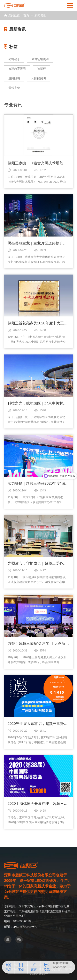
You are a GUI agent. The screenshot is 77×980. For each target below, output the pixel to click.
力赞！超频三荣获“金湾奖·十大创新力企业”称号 (39, 644)
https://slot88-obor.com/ (62, 965)
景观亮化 (14, 88)
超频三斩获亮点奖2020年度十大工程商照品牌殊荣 (39, 323)
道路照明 (14, 78)
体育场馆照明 (40, 59)
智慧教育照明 (17, 69)
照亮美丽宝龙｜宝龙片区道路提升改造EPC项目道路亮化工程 (39, 243)
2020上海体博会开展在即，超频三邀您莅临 (39, 804)
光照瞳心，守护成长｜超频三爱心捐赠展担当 (39, 563)
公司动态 (14, 59)
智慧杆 (41, 69)
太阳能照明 (39, 78)
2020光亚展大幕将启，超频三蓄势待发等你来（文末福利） (39, 724)
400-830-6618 (22, 921)
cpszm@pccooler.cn (26, 926)
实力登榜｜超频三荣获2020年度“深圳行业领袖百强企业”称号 (39, 483)
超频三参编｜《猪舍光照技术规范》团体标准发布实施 (39, 163)
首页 (26, 15)
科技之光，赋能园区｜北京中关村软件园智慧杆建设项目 (39, 403)
